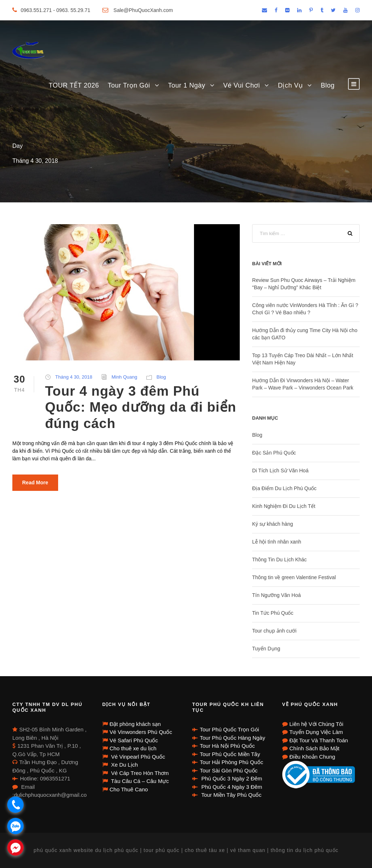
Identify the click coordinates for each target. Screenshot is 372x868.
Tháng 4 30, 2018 (74, 377)
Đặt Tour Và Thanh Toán (319, 740)
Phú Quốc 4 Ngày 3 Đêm (231, 787)
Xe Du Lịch (124, 765)
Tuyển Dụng (266, 649)
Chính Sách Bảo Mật (315, 748)
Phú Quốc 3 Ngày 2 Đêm (231, 778)
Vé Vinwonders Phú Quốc (141, 732)
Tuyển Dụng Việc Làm (316, 732)
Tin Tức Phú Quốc (273, 613)
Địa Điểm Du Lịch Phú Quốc (284, 488)
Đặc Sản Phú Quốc (274, 453)
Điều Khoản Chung (312, 757)
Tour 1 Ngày (187, 85)
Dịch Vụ (290, 85)
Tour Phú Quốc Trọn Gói (229, 729)
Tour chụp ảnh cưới (274, 631)
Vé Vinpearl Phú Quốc (138, 757)
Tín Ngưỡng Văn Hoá (276, 595)
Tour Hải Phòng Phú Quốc (232, 762)
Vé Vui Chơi (242, 85)
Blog (328, 85)
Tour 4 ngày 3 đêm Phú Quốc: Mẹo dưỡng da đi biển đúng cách (141, 407)
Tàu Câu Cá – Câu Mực (139, 781)
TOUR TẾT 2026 (74, 85)
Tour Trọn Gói (129, 85)
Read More (35, 483)
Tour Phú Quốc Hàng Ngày (232, 738)
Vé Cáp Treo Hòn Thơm (139, 773)
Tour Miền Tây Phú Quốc (231, 795)
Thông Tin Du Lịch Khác (279, 560)
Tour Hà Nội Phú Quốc (227, 746)
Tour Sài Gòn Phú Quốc (229, 770)
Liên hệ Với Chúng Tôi (316, 724)
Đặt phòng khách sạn (135, 724)
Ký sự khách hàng (273, 524)
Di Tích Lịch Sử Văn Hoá (280, 471)
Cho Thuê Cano (129, 789)
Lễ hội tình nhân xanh (277, 542)
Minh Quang (124, 377)
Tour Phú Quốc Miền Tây (230, 754)
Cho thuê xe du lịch (133, 748)
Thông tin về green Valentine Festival (294, 577)
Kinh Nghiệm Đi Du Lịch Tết (284, 506)
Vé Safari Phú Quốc (134, 740)
